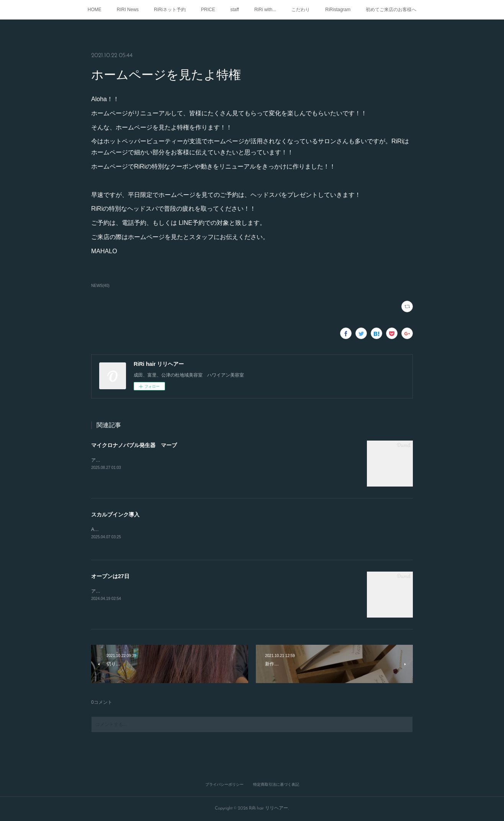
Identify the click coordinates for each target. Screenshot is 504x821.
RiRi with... (265, 10)
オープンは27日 (110, 577)
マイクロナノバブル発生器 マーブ (134, 445)
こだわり (301, 10)
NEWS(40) (100, 286)
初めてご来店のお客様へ (391, 10)
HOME (95, 10)
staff (234, 10)
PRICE (208, 10)
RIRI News (128, 10)
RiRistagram (338, 10)
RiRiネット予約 (170, 10)
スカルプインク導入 (115, 515)
